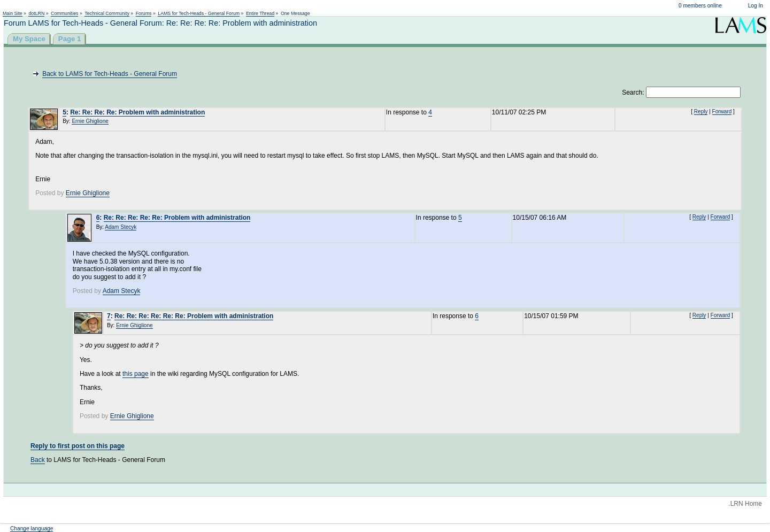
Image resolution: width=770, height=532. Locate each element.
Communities (64, 13)
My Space (29, 39)
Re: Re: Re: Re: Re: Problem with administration (177, 218)
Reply (701, 111)
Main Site (13, 13)
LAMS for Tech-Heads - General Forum (199, 13)
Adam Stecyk (121, 227)
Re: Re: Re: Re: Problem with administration (137, 112)
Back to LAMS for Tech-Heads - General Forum (110, 74)
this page (136, 374)
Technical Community (107, 13)
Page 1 (70, 39)
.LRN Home (745, 504)
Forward (722, 111)
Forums (144, 13)
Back (38, 460)
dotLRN (36, 13)
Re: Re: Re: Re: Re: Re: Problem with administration (194, 316)
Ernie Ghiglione (90, 121)
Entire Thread (260, 13)
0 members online (700, 6)
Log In (756, 6)
